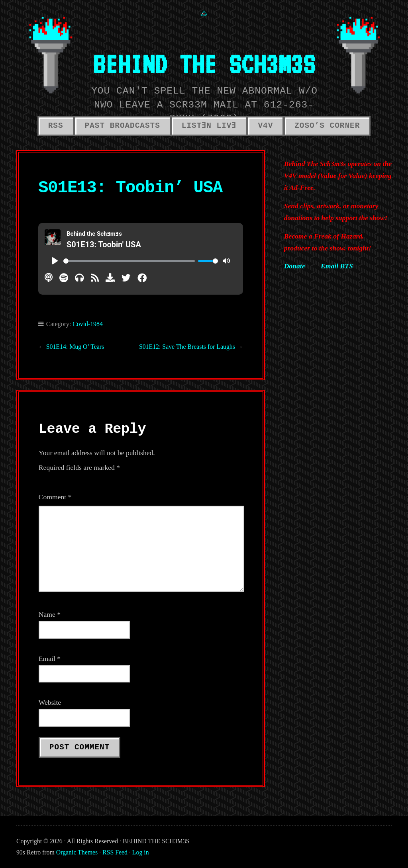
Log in (141, 852)
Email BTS (337, 266)
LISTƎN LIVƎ (209, 126)
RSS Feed (115, 852)
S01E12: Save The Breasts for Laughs (187, 347)
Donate (295, 266)
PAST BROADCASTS (123, 126)
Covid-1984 (88, 324)
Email (50, 659)
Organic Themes (77, 852)
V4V (265, 126)
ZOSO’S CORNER (327, 126)
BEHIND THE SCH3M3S (204, 64)
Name (50, 614)
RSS (56, 126)
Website (50, 702)
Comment (55, 497)
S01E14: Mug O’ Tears (75, 347)
